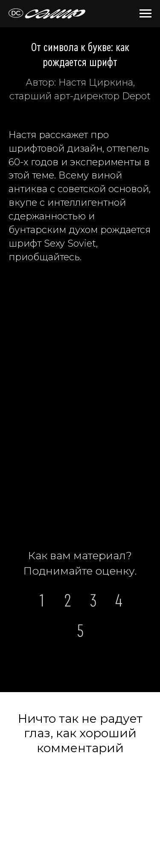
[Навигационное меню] (145, 14)
